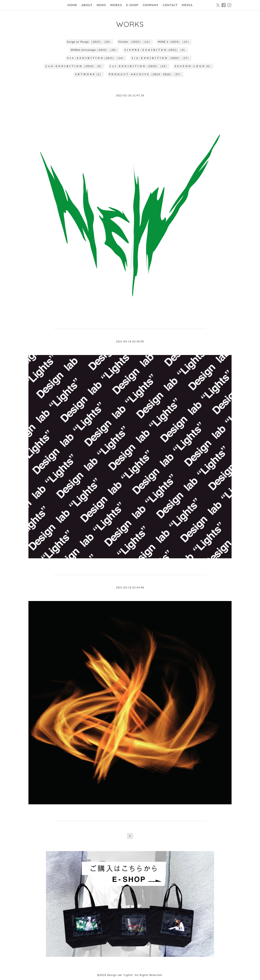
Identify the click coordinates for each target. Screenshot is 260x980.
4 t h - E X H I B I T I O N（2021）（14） (96, 58)
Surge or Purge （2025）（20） (89, 42)
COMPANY (151, 5)
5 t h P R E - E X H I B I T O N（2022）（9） (155, 50)
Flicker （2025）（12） (135, 42)
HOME (72, 5)
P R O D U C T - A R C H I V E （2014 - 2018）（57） (145, 74)
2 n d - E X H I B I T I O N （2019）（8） (74, 66)
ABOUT (87, 5)
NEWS (101, 5)
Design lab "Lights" (120, 975)
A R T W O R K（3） (89, 74)
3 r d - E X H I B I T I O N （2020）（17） (161, 58)
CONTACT (170, 5)
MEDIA (187, 5)
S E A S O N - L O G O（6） (193, 66)
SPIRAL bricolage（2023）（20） (94, 50)
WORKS (116, 5)
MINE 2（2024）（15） (174, 42)
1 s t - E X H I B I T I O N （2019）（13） (139, 66)
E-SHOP (132, 5)
